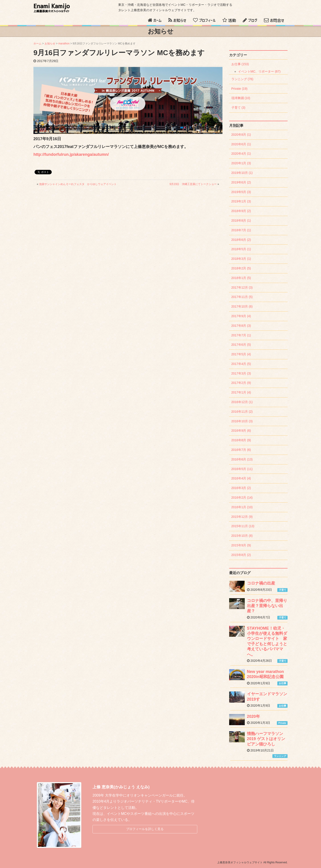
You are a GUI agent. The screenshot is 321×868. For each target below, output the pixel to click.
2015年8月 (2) (241, 555)
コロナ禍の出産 (261, 583)
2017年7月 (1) (241, 335)
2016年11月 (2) (242, 412)
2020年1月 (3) (241, 163)
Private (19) (239, 89)
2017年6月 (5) (241, 345)
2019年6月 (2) (241, 182)
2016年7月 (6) (241, 450)
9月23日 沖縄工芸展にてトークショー (193, 184)
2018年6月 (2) (241, 240)
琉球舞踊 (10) (241, 98)
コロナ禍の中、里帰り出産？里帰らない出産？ (267, 606)
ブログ (253, 21)
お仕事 (283, 683)
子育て (283, 590)
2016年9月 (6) (241, 431)
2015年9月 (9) (241, 545)
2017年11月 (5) (242, 297)
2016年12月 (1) (242, 402)
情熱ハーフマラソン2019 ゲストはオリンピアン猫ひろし (266, 739)
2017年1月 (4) (241, 392)
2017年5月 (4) (241, 354)
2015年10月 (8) (242, 536)
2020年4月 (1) (241, 154)
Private (282, 723)
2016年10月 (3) (242, 421)
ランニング (280, 756)
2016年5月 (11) (242, 469)
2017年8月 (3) (241, 326)
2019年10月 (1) (242, 173)
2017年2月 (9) (241, 383)
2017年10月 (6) (242, 306)
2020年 (253, 716)
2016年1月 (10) (242, 507)
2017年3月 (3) (241, 373)
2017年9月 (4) (241, 316)
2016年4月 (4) (241, 478)
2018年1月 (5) (241, 278)
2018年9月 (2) (241, 211)
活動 (232, 21)
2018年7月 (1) (241, 230)
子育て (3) (238, 108)
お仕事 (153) (240, 64)
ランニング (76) (242, 79)
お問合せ (277, 21)
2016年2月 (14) (242, 497)
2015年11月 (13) (243, 526)
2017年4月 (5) (241, 364)
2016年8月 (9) (241, 440)
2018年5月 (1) (241, 249)
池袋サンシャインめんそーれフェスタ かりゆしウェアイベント (78, 184)
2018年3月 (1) (241, 259)
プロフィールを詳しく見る (145, 829)
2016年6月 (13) (242, 459)
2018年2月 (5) (241, 268)
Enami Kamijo (52, 8)
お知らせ (180, 21)
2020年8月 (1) (241, 135)
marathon (64, 44)
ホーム (157, 21)
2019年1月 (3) (241, 201)
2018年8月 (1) (241, 221)
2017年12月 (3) (242, 287)
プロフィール (207, 21)
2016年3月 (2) (241, 488)
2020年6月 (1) (241, 144)
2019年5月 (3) (241, 192)
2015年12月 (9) (242, 517)
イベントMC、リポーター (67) (259, 71)
